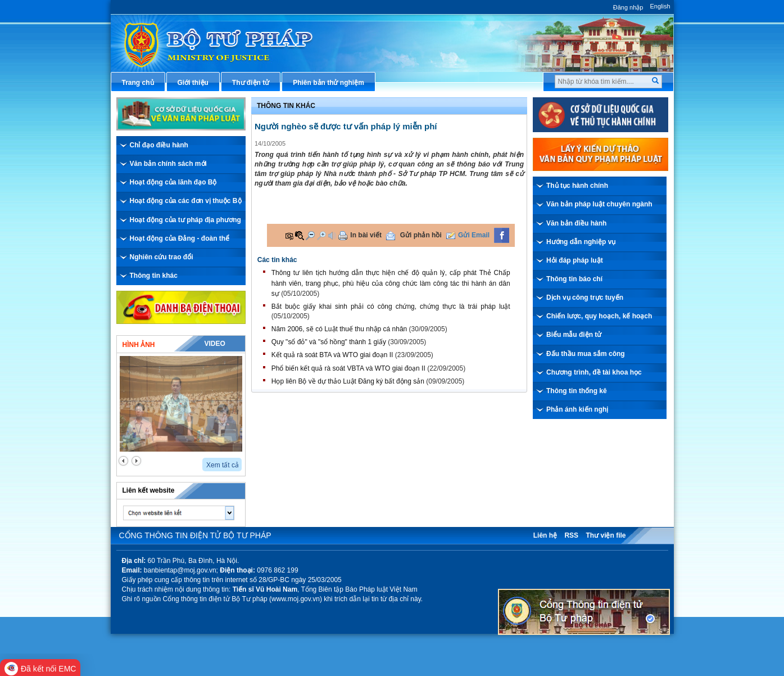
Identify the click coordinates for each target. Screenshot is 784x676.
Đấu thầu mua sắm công (586, 354)
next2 (136, 461)
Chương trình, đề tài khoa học (594, 372)
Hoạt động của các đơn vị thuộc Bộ (186, 201)
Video (214, 344)
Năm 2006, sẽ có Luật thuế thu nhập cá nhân (339, 329)
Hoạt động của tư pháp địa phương (185, 220)
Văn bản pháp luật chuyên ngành (599, 204)
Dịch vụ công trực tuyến (585, 298)
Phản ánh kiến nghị (577, 409)
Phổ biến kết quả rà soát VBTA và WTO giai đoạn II (348, 368)
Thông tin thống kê (577, 391)
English (660, 6)
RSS (571, 535)
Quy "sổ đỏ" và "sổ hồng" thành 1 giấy (329, 342)
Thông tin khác (154, 276)
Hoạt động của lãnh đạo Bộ (173, 182)
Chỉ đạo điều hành (159, 145)
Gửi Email (474, 235)
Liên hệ (545, 535)
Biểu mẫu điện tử (574, 335)
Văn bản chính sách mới (168, 164)
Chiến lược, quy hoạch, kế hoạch (599, 316)
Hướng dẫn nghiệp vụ (581, 242)
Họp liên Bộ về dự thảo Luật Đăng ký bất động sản (348, 381)
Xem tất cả (223, 465)
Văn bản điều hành (576, 223)
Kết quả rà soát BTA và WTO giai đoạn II (332, 355)
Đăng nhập (628, 7)
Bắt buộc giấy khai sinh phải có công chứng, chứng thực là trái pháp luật (391, 307)
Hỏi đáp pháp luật (575, 260)
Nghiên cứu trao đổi (162, 257)
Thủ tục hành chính (577, 186)
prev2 (123, 461)
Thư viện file (606, 535)
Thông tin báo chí (574, 279)
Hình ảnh (139, 345)
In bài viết (366, 235)
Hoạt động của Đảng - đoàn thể (180, 238)
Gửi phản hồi (421, 235)
